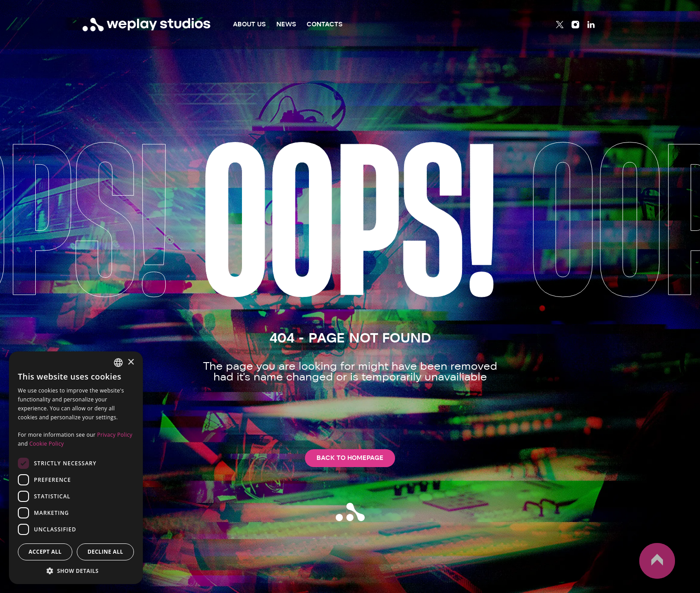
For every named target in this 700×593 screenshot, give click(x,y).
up (657, 561)
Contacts (325, 24)
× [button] (131, 362)
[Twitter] (560, 25)
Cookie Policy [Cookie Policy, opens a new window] (47, 444)
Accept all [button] (45, 552)
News (286, 24)
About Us (249, 24)
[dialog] (76, 468)
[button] (76, 571)
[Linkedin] (591, 25)
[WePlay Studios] (147, 25)
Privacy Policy (115, 435)
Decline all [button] (105, 552)
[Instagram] (575, 25)
